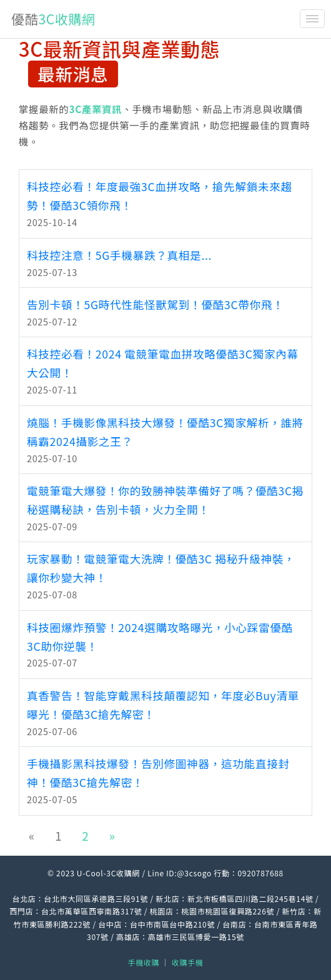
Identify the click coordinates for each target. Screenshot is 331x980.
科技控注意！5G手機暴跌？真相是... (119, 255)
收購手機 (188, 962)
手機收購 (144, 962)
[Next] (112, 836)
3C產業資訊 (95, 109)
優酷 (53, 19)
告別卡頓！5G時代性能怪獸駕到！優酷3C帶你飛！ (156, 304)
